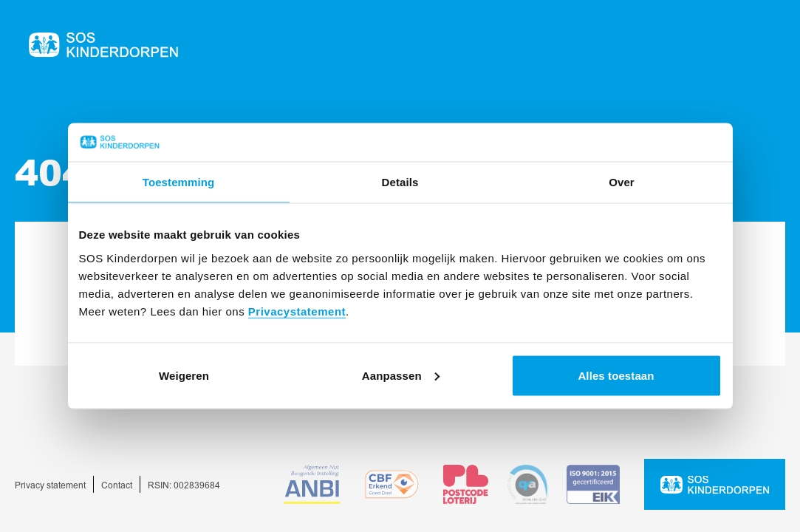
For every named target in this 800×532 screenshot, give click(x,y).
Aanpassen (401, 375)
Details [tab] (400, 182)
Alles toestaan (616, 375)
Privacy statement (50, 486)
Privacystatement (297, 311)
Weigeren (184, 375)
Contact (117, 486)
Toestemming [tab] (179, 182)
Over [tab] (622, 182)
